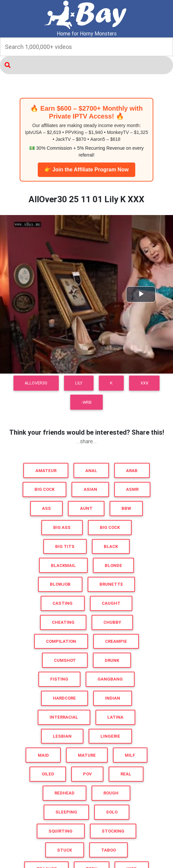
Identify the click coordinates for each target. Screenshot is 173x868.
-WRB (86, 402)
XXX (144, 383)
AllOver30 (36, 383)
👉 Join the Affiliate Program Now (86, 170)
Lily (79, 383)
